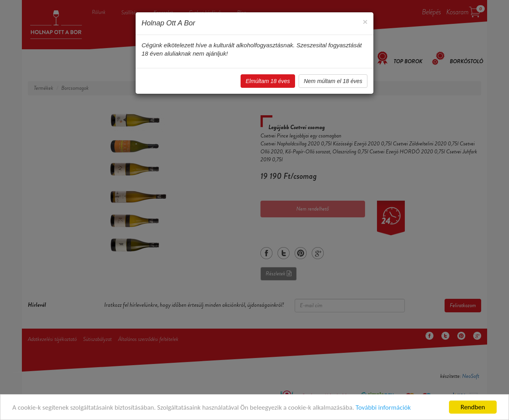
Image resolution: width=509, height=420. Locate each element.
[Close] (365, 22)
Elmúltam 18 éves (268, 81)
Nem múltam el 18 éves (333, 81)
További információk (383, 407)
